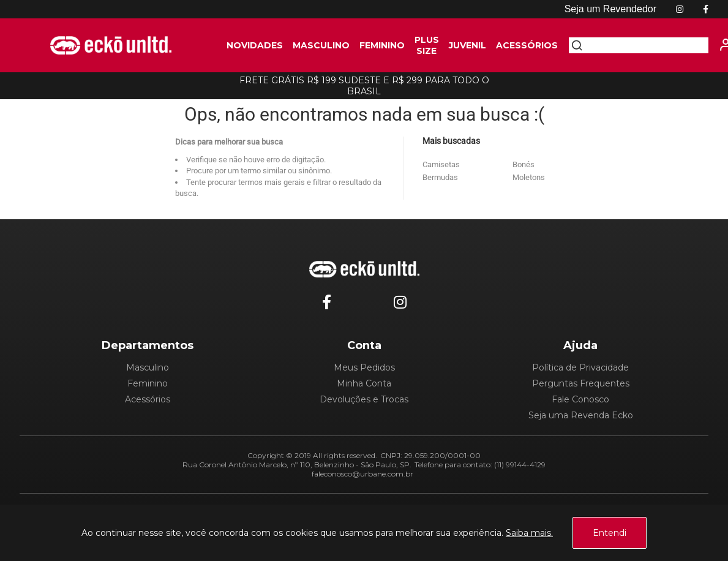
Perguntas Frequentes (581, 383)
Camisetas (441, 164)
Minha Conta (364, 383)
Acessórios (148, 399)
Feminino (148, 383)
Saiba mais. (529, 533)
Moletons (529, 177)
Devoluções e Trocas (364, 399)
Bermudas (440, 177)
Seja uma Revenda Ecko (581, 415)
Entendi (610, 533)
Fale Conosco (580, 399)
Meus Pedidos (364, 367)
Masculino (148, 367)
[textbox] (645, 45)
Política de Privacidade (580, 367)
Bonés (523, 164)
